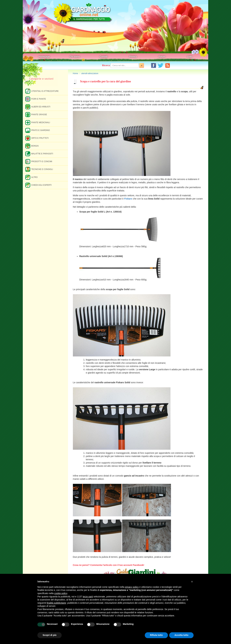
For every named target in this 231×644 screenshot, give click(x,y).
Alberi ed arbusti (38, 107)
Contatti (103, 57)
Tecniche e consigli (39, 169)
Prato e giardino (37, 130)
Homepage (44, 57)
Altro (31, 177)
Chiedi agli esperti (38, 185)
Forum (162, 57)
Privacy (133, 57)
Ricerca (106, 65)
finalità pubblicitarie (56, 603)
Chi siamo (75, 57)
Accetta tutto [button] (181, 635)
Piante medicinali (38, 122)
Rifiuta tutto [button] (156, 635)
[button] (192, 582)
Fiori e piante (36, 99)
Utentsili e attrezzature (42, 91)
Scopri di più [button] (50, 635)
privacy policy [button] (132, 587)
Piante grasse (36, 114)
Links (190, 57)
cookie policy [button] (61, 593)
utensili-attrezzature (90, 73)
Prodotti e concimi (39, 161)
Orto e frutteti (37, 138)
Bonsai (32, 146)
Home (75, 73)
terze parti (88, 597)
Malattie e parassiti (39, 154)
